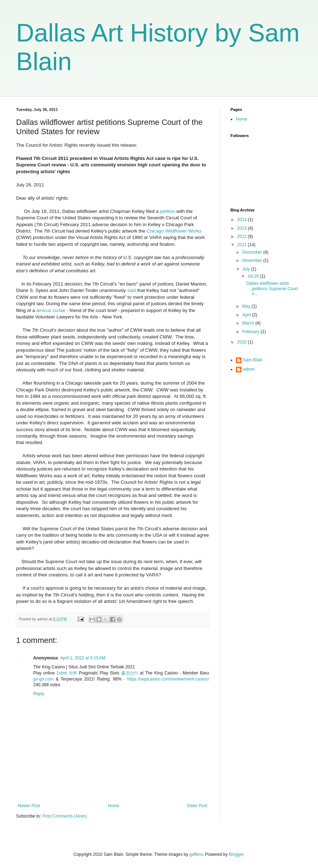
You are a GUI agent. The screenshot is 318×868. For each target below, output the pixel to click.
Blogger (236, 854)
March (249, 323)
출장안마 (130, 673)
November (253, 260)
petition (167, 211)
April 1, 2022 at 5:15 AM (83, 658)
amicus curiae (51, 310)
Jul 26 (254, 276)
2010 (243, 342)
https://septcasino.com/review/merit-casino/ (168, 679)
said (131, 290)
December (253, 252)
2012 (243, 236)
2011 (243, 245)
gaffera (196, 854)
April (247, 315)
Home (114, 806)
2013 (243, 228)
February (251, 332)
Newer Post (29, 806)
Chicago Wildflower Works (174, 231)
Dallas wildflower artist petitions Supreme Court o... (272, 289)
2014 (243, 220)
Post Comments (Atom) (64, 816)
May (247, 306)
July (247, 269)
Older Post (197, 806)
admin (249, 369)
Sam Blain (253, 360)
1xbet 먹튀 (67, 673)
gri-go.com (43, 679)
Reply (39, 694)
